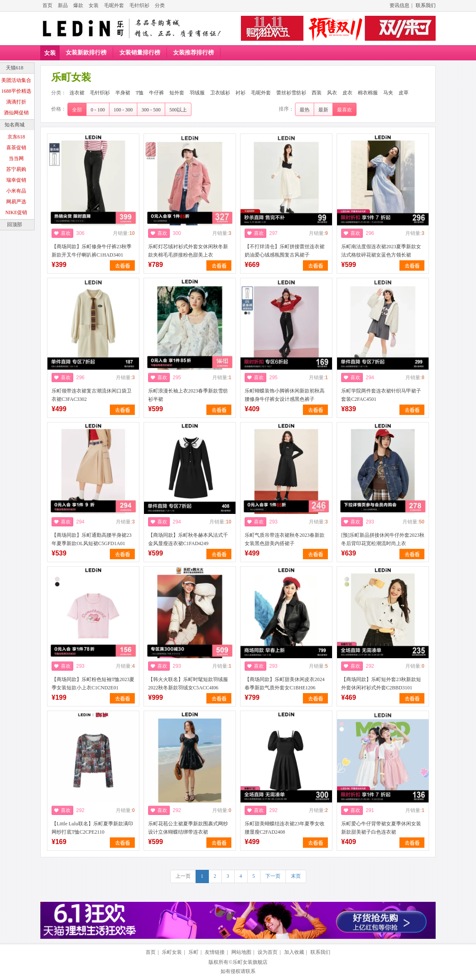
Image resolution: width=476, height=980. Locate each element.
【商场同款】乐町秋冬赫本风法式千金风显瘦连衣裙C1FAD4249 (188, 539)
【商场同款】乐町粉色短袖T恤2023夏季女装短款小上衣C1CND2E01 (93, 684)
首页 (47, 5)
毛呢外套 (114, 5)
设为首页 (268, 952)
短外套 (177, 93)
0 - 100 (98, 110)
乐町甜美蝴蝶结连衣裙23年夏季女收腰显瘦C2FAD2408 (285, 828)
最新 (323, 110)
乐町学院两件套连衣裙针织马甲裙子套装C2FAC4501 (381, 395)
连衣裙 (77, 93)
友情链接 (215, 952)
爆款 (78, 5)
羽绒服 (197, 93)
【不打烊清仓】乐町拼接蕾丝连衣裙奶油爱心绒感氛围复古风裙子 (285, 251)
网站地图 (241, 952)
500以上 (178, 110)
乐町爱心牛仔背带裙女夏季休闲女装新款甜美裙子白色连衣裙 (381, 828)
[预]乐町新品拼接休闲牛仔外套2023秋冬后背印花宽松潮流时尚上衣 (383, 539)
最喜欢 (345, 110)
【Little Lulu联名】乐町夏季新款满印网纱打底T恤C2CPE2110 (92, 828)
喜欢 (66, 233)
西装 (317, 93)
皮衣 (347, 93)
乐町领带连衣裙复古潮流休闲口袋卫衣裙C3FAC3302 (92, 395)
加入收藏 (294, 952)
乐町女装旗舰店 (250, 962)
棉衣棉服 (368, 93)
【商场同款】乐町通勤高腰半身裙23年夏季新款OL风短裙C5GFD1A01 (92, 539)
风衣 (332, 93)
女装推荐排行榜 (193, 53)
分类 (160, 5)
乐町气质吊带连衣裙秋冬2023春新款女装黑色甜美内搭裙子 (285, 539)
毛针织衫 (139, 5)
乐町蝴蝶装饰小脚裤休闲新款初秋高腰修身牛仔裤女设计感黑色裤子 (285, 395)
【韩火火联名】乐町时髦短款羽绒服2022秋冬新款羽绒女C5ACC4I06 (188, 684)
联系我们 (426, 5)
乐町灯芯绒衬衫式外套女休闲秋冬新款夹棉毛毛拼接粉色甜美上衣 (188, 251)
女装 (94, 5)
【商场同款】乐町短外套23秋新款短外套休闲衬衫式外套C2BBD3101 (381, 684)
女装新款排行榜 (86, 53)
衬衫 (240, 93)
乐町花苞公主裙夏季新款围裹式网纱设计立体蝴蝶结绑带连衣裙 (188, 828)
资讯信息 (399, 5)
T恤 (140, 93)
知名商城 (15, 125)
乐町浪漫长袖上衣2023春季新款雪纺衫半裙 (188, 395)
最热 (305, 110)
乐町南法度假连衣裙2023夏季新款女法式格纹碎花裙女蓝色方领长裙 (381, 251)
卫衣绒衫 (220, 93)
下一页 (273, 876)
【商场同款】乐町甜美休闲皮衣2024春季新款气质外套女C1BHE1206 (285, 684)
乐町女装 (172, 952)
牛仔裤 (156, 93)
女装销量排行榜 (140, 53)
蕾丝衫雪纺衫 (291, 93)
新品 (63, 5)
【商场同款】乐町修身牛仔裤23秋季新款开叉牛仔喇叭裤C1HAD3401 (92, 251)
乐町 (193, 952)
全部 (77, 110)
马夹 (388, 93)
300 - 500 (151, 110)
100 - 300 (123, 110)
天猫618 (15, 68)
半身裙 (123, 93)
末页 (296, 876)
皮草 (404, 93)
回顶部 (15, 225)
